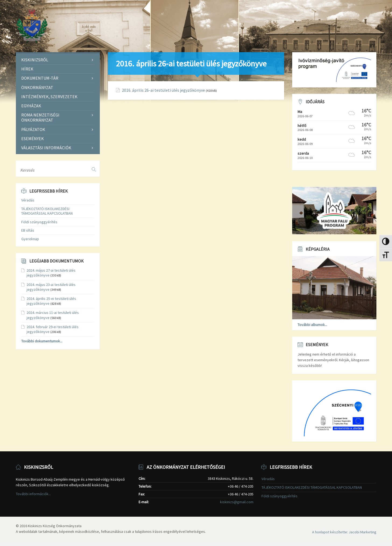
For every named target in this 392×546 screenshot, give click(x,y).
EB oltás (28, 230)
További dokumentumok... (42, 341)
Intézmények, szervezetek (49, 97)
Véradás (28, 200)
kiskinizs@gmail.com (237, 502)
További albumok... (312, 325)
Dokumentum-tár (40, 78)
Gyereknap (30, 239)
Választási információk (46, 148)
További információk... (33, 494)
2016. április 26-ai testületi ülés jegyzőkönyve (163, 90)
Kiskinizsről (35, 60)
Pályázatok (33, 129)
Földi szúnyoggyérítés (39, 222)
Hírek (27, 69)
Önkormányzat (37, 87)
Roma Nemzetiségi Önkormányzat (40, 117)
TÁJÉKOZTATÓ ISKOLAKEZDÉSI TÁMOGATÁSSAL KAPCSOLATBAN (47, 211)
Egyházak (31, 106)
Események (33, 139)
